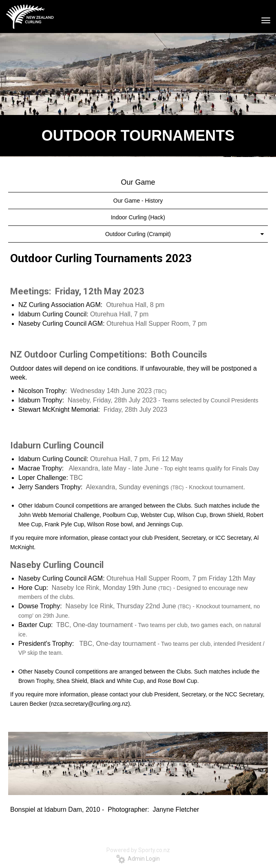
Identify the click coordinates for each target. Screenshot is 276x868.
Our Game (138, 182)
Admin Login (138, 859)
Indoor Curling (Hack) (138, 217)
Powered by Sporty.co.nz (138, 850)
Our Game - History (138, 201)
